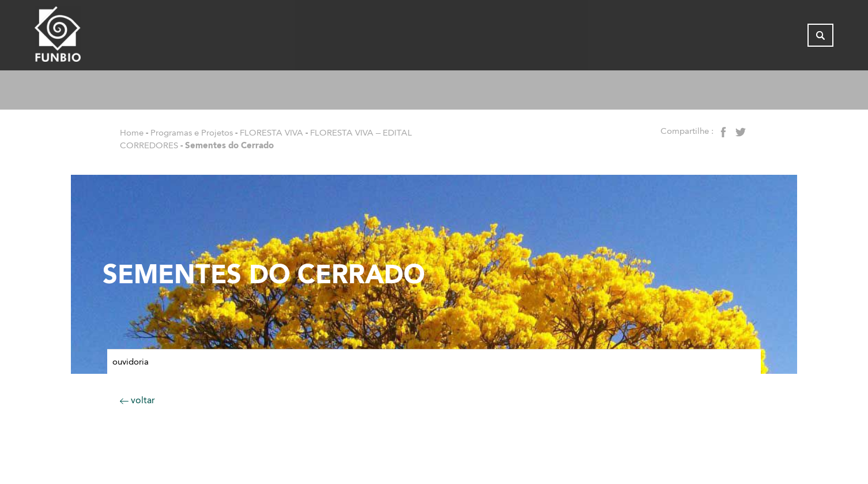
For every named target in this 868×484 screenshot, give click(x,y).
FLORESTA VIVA (271, 133)
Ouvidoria (131, 362)
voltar (137, 400)
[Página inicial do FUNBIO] (89, 37)
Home (132, 133)
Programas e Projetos (192, 133)
